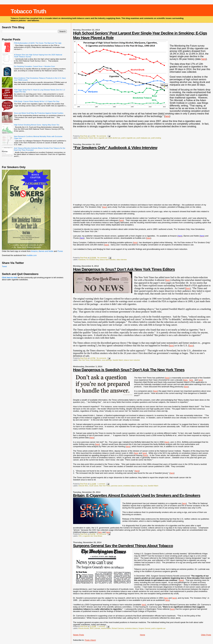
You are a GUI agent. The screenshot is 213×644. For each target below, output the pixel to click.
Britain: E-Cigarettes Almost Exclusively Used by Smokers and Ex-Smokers (137, 495)
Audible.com (32, 255)
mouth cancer (94, 486)
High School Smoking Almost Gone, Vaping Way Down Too (37, 125)
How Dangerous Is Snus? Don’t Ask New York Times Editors (124, 269)
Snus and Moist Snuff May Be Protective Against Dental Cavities (39, 113)
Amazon (34, 251)
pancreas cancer (117, 486)
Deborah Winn (83, 486)
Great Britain (98, 536)
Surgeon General (144, 628)
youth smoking (156, 138)
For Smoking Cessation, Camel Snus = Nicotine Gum (34, 66)
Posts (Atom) (90, 640)
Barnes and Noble (46, 251)
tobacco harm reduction (108, 260)
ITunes (60, 251)
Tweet (4, 266)
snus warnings (107, 360)
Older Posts (206, 635)
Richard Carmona (118, 628)
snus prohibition (96, 360)
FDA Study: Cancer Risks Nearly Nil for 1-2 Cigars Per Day (37, 101)
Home (143, 635)
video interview (122, 260)
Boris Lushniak (95, 628)
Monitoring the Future (86, 138)
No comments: (102, 136)
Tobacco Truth (28, 11)
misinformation (106, 628)
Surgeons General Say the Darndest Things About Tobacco (123, 546)
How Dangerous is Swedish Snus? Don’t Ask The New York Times (129, 370)
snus (145, 486)
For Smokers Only (93, 260)
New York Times (84, 360)
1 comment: (102, 484)
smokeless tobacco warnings (133, 486)
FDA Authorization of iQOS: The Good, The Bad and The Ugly (38, 43)
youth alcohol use (114, 138)
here (204, 59)
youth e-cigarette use (128, 138)
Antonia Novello (84, 628)
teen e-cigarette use (101, 138)
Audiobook (82, 260)
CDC (80, 536)
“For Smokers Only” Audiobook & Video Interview (115, 148)
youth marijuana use (143, 138)
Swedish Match (118, 360)
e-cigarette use (88, 536)
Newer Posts (79, 635)
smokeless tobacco (131, 628)
